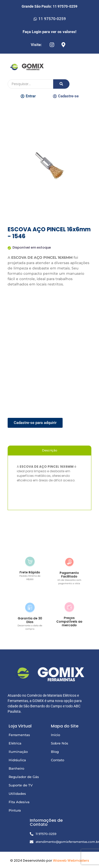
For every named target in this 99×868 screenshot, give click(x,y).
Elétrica (15, 743)
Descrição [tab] (50, 450)
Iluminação (18, 752)
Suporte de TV (21, 785)
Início (55, 735)
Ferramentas (19, 735)
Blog (55, 752)
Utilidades (17, 794)
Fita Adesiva (19, 802)
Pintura (15, 810)
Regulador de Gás (24, 777)
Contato (58, 760)
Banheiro (16, 768)
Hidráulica (17, 760)
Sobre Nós (60, 743)
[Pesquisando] (30, 84)
